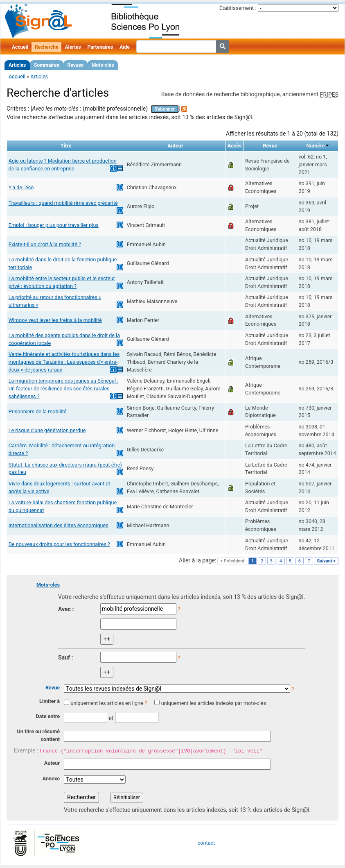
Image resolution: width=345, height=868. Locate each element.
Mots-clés (103, 65)
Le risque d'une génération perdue (47, 430)
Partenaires (100, 47)
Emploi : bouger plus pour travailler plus (54, 225)
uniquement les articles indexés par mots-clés (214, 703)
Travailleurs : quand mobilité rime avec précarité (63, 203)
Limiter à (50, 701)
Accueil (20, 47)
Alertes (73, 47)
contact (206, 843)
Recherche (46, 47)
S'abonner (165, 109)
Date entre (48, 716)
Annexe (51, 778)
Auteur (52, 763)
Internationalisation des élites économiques (59, 525)
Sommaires (46, 65)
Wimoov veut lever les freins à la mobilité (55, 320)
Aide (124, 47)
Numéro (315, 146)
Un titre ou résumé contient (38, 735)
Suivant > (326, 561)
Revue (53, 688)
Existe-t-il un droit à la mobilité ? (45, 244)
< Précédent (232, 561)
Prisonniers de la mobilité (38, 411)
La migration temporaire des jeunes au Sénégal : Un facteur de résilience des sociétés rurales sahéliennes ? (63, 389)
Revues (76, 65)
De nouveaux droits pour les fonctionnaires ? (59, 544)
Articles (17, 65)
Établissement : (238, 8)
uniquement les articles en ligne (107, 703)
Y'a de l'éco (21, 187)
